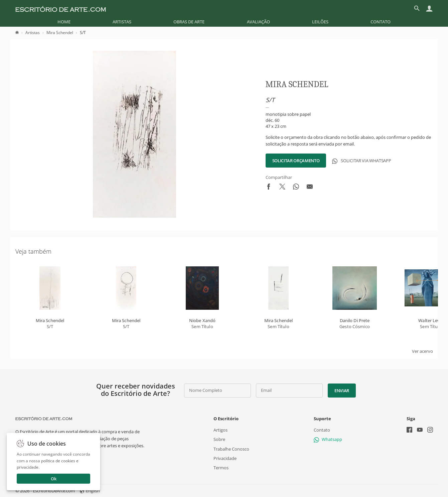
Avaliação (258, 22)
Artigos (220, 430)
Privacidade (225, 458)
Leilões (320, 22)
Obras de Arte (189, 22)
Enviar (342, 391)
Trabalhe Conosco (231, 449)
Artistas (122, 22)
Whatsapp (328, 439)
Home (64, 22)
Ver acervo (422, 351)
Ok (54, 479)
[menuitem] (64, 22)
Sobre (219, 439)
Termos (221, 468)
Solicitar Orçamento (296, 161)
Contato (381, 22)
